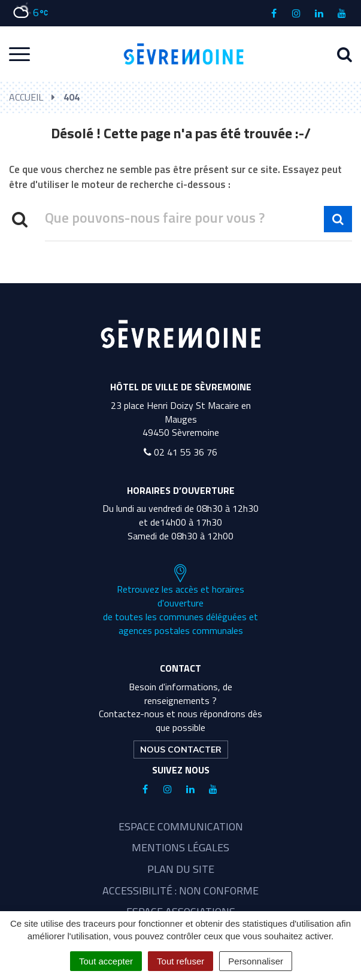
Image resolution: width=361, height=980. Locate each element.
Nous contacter (181, 750)
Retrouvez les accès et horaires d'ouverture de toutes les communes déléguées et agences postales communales (181, 600)
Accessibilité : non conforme (181, 891)
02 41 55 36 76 (181, 452)
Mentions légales (181, 847)
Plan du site (181, 869)
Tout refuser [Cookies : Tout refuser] (181, 961)
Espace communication (181, 826)
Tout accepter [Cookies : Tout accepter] (106, 961)
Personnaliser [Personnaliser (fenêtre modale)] (256, 961)
